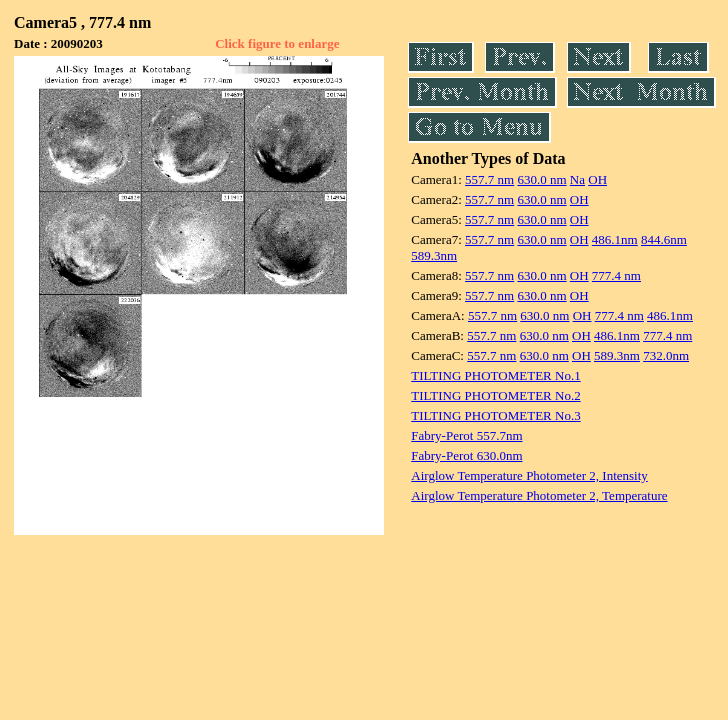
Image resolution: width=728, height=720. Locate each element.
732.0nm (666, 355)
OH (597, 179)
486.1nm (615, 239)
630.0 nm (541, 179)
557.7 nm (489, 179)
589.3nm (434, 255)
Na (577, 179)
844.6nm (664, 239)
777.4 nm (616, 275)
